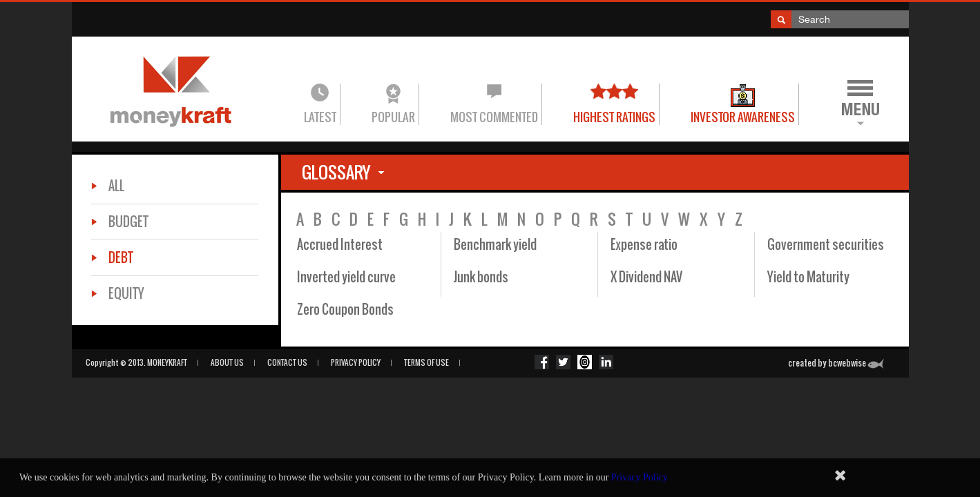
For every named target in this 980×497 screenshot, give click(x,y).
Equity (126, 294)
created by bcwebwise (836, 363)
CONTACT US (287, 362)
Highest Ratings (614, 117)
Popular (393, 117)
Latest (320, 117)
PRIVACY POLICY (356, 362)
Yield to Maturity (808, 277)
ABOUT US (227, 362)
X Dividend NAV (646, 277)
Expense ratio (644, 245)
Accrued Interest (340, 245)
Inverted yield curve (346, 277)
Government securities (826, 245)
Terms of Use (426, 362)
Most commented (494, 117)
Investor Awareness (743, 117)
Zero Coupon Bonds (345, 310)
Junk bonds (481, 277)
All (116, 186)
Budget (128, 222)
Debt (121, 258)
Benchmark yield (495, 245)
